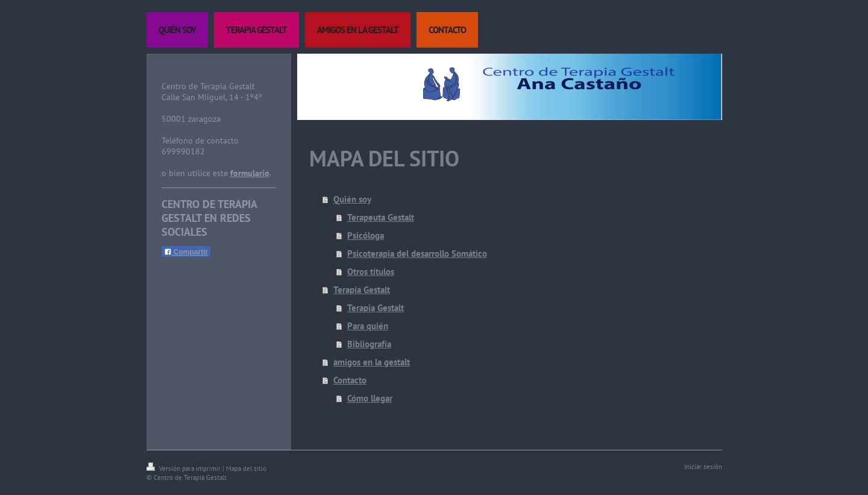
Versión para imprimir (184, 468)
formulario (250, 173)
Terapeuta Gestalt (381, 217)
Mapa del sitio (246, 468)
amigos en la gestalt (372, 362)
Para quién (368, 326)
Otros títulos (371, 272)
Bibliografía (369, 344)
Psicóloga (366, 235)
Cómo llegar (370, 398)
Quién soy (352, 199)
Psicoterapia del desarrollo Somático (417, 254)
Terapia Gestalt (362, 290)
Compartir (186, 252)
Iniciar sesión (703, 467)
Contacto (350, 380)
